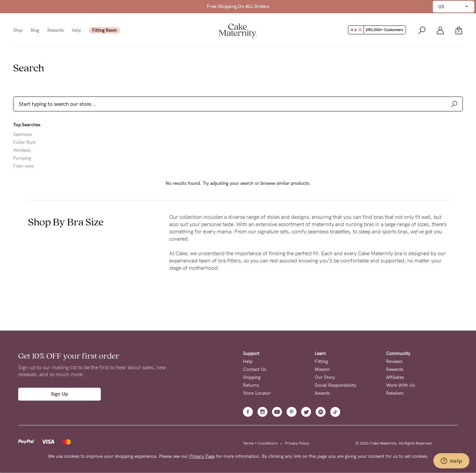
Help (76, 30)
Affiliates (395, 377)
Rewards (56, 30)
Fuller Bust (24, 142)
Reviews (394, 361)
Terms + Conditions (260, 443)
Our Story (325, 377)
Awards (322, 393)
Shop (18, 30)
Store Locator (257, 393)
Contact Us (255, 369)
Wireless (22, 150)
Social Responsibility (336, 385)
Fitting (321, 361)
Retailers (395, 393)
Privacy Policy (297, 443)
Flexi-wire (23, 166)
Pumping (22, 158)
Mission (322, 369)
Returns (251, 385)
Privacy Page (202, 456)
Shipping (252, 377)
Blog (35, 30)
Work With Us (400, 385)
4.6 (378, 30)
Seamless (23, 135)
